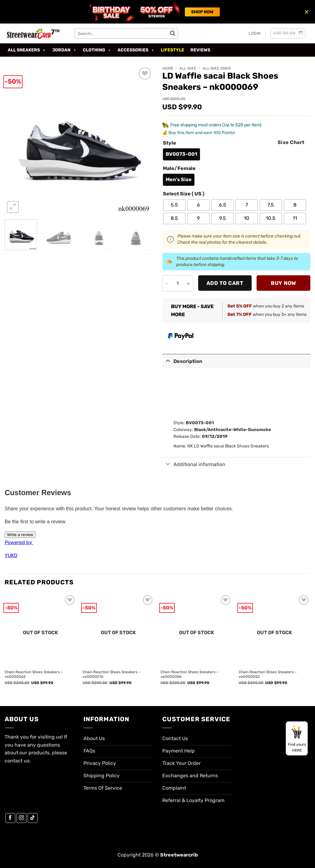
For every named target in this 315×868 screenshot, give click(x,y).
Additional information (194, 464)
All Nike (188, 68)
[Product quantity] (178, 283)
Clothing (97, 50)
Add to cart (225, 283)
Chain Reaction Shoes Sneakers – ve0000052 (268, 674)
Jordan (64, 50)
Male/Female (179, 169)
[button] (255, 33)
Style (170, 143)
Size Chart (291, 142)
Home (168, 68)
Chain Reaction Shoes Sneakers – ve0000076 (112, 674)
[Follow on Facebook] (10, 818)
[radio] (181, 154)
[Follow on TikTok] (33, 818)
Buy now (283, 283)
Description (182, 361)
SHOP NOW (202, 12)
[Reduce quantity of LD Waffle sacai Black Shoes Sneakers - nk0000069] (167, 283)
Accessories (136, 50)
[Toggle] (168, 361)
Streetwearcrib (179, 855)
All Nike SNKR (217, 68)
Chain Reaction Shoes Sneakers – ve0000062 (34, 674)
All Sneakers (27, 50)
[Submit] (172, 33)
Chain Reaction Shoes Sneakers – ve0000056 (189, 674)
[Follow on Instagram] (21, 818)
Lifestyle (172, 50)
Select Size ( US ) (184, 194)
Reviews (200, 50)
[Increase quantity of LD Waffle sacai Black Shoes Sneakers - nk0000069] (188, 283)
